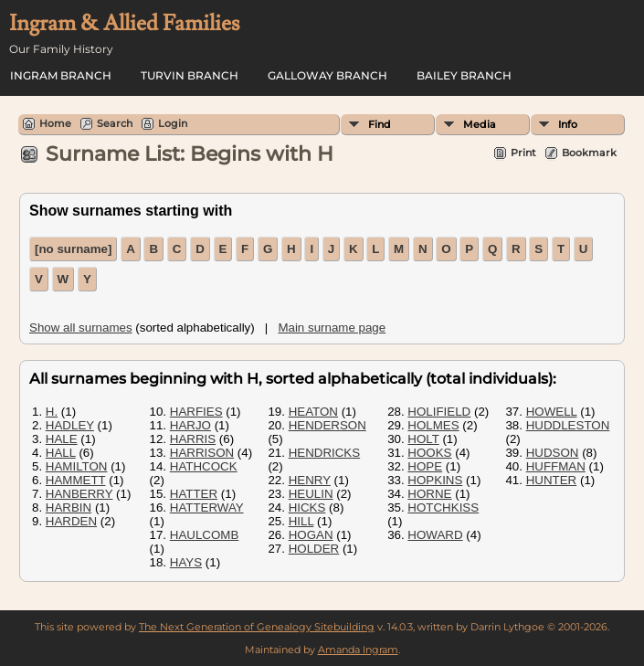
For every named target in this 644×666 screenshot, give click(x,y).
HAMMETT (76, 480)
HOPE (425, 466)
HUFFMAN (556, 466)
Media (480, 124)
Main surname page (332, 328)
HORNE (429, 494)
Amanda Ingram (358, 650)
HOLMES (433, 425)
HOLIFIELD (439, 412)
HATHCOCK (204, 466)
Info (568, 124)
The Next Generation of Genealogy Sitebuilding (257, 627)
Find (380, 124)
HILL (301, 521)
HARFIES (196, 412)
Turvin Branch (190, 75)
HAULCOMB (205, 535)
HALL (61, 453)
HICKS (307, 507)
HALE (62, 439)
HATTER (194, 494)
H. (52, 412)
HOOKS (429, 453)
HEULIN (311, 494)
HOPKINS (435, 480)
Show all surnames (81, 328)
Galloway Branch (327, 75)
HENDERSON (327, 425)
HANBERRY (79, 494)
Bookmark (589, 153)
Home (55, 123)
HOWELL (552, 412)
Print (523, 153)
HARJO (190, 425)
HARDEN (71, 521)
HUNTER (552, 480)
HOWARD (435, 535)
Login (173, 123)
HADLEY (70, 425)
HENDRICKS (325, 453)
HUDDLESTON (568, 425)
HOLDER (314, 549)
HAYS (186, 562)
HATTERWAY (207, 507)
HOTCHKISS (443, 507)
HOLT (423, 439)
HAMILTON (77, 466)
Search (115, 123)
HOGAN (311, 535)
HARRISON (202, 453)
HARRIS (193, 439)
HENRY (310, 480)
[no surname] (73, 249)
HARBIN (69, 507)
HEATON (313, 412)
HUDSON (553, 453)
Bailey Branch (464, 75)
